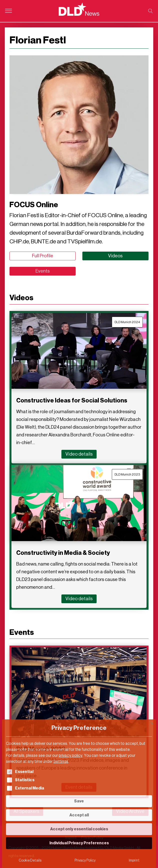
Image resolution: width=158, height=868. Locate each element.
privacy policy (71, 755)
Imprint (134, 860)
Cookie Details (30, 860)
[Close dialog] (152, 723)
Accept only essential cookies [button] (79, 829)
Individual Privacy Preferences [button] (79, 843)
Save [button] (79, 801)
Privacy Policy (85, 860)
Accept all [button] (79, 815)
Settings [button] (61, 761)
